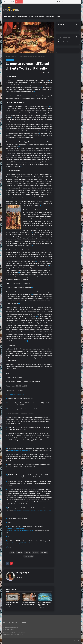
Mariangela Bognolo (23, 573)
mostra (28, 553)
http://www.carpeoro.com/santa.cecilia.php (20, 450)
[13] (7, 489)
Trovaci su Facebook (63, 42)
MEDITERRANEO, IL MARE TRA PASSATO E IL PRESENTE (45, 604)
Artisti (10, 17)
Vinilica (36, 17)
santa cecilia (29, 556)
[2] (42, 87)
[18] (19, 303)
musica (36, 553)
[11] (32, 232)
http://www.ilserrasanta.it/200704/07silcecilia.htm (19, 543)
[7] (11, 135)
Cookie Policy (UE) (50, 17)
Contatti (58, 17)
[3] (34, 92)
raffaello (44, 553)
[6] (39, 133)
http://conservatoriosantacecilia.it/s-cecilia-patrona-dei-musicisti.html (32, 510)
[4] (49, 106)
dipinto (20, 553)
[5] (12, 117)
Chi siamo (42, 17)
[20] (27, 341)
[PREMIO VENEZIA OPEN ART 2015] (13, 597)
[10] (40, 206)
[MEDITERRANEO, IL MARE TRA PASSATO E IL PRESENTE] (45, 597)
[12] (32, 246)
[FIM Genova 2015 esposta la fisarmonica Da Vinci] (29, 597)
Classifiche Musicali (22, 17)
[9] (21, 166)
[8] (19, 146)
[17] (32, 294)
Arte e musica (14, 56)
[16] (32, 288)
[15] (19, 272)
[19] (37, 316)
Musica (14, 17)
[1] (49, 80)
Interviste (31, 17)
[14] (50, 266)
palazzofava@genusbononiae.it (15, 395)
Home (5, 17)
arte (12, 553)
